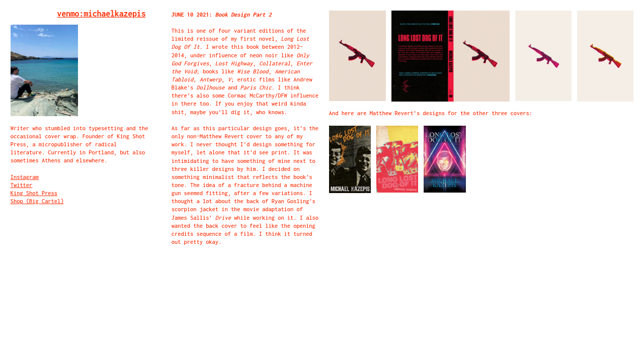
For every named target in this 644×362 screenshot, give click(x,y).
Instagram (25, 177)
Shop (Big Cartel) (37, 201)
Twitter (22, 185)
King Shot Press (34, 193)
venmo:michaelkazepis (102, 14)
